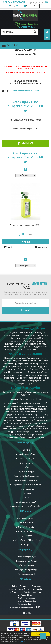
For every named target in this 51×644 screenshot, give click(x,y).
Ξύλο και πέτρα (25, 463)
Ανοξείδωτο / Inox (26, 489)
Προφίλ (26, 545)
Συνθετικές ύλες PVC (26, 459)
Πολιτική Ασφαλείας (26, 527)
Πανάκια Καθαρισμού (25, 598)
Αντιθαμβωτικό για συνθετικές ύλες (25, 506)
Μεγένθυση (41, 247)
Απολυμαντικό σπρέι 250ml (25, 129)
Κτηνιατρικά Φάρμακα (26, 604)
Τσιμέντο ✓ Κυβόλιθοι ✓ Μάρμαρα (26, 592)
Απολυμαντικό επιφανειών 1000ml (25, 120)
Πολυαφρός (26, 493)
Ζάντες (25, 498)
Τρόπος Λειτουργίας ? (26, 565)
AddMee (26, 610)
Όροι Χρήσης (26, 536)
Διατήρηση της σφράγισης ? (26, 570)
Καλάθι (26, 242)
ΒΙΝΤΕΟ (25, 450)
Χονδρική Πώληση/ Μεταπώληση (26, 540)
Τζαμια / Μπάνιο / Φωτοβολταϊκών (26, 485)
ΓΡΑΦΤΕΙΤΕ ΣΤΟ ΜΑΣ (26, 286)
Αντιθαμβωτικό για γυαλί (26, 502)
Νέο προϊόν (26, 613)
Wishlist (8, 247)
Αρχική (12, 6)
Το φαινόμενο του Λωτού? (26, 561)
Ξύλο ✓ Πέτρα (26, 595)
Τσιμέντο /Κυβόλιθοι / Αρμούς (26, 476)
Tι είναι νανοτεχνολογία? (26, 557)
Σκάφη (25, 467)
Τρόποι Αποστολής (26, 523)
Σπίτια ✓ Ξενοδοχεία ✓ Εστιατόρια (25, 586)
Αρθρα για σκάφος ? (25, 574)
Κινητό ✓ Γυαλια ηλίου (25, 601)
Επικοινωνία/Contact (32, 6)
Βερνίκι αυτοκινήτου (26, 454)
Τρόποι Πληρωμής (26, 519)
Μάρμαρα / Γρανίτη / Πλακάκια (26, 480)
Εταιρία (20, 6)
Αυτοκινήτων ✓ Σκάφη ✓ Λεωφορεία (25, 589)
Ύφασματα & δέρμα (25, 472)
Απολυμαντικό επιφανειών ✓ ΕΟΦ (26, 91)
